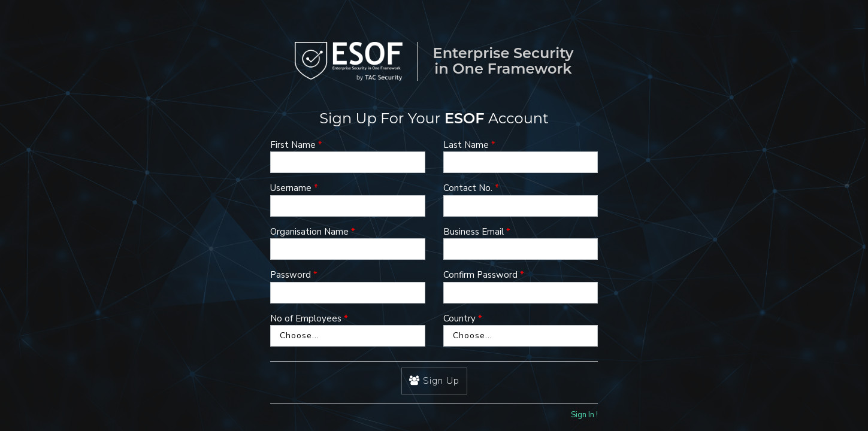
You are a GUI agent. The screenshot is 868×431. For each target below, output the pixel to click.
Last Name (466, 145)
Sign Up (434, 381)
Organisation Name (309, 232)
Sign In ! (584, 415)
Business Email (474, 232)
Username (291, 188)
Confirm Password (480, 275)
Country (459, 318)
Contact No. (468, 188)
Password (291, 275)
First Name (293, 145)
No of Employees (306, 318)
